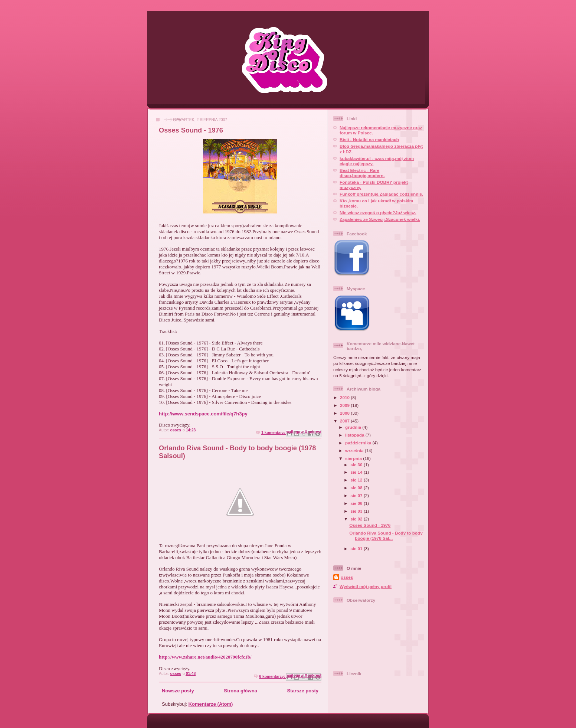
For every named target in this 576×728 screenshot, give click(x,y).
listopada (355, 435)
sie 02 (357, 519)
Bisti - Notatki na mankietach (369, 139)
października (359, 443)
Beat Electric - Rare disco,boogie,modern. (362, 173)
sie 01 (357, 549)
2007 (345, 421)
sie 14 (357, 472)
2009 (345, 405)
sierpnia (354, 458)
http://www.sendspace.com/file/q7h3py (203, 414)
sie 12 (357, 480)
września (355, 450)
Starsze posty (303, 691)
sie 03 (357, 511)
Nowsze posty (178, 691)
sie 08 (357, 488)
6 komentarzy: (273, 677)
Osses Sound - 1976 (191, 130)
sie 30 (357, 465)
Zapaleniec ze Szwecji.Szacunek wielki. (380, 219)
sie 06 (357, 503)
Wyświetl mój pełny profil (366, 586)
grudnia (354, 427)
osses (347, 577)
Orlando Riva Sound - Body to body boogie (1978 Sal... (386, 536)
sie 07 (357, 495)
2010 (345, 397)
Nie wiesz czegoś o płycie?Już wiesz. (378, 213)
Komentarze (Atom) (211, 704)
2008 (345, 413)
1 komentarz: (274, 433)
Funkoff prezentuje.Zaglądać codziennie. (381, 194)
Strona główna (240, 691)
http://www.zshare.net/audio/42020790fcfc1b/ (205, 657)
